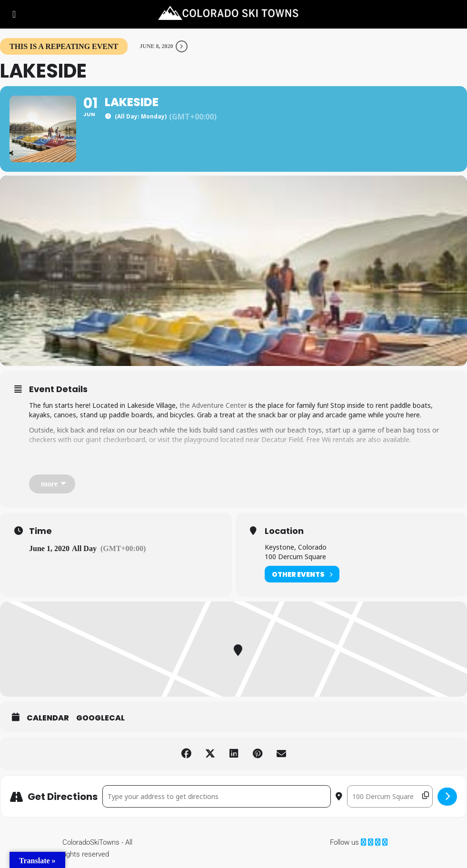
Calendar (48, 718)
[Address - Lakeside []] (217, 796)
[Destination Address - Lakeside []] (390, 796)
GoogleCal (100, 718)
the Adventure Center (213, 405)
